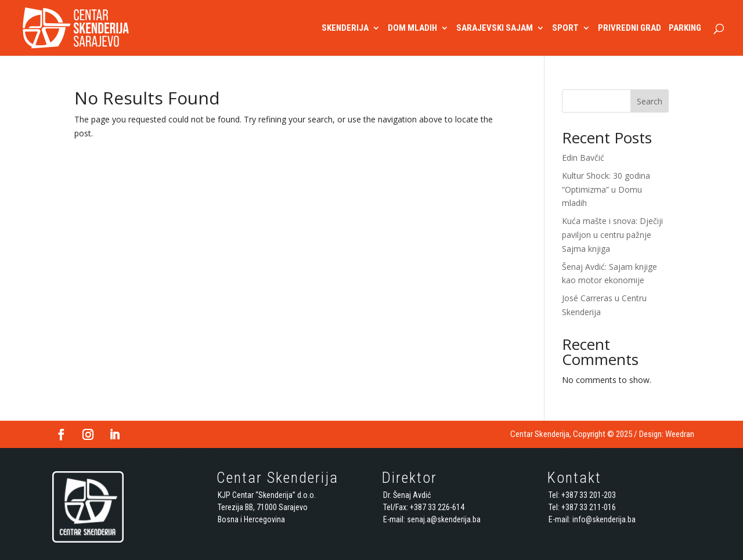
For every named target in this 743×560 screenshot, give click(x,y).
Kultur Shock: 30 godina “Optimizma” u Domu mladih (606, 189)
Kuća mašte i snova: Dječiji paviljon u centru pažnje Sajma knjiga (612, 235)
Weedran (680, 434)
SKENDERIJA (345, 28)
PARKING (685, 28)
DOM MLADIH (412, 28)
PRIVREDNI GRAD (630, 28)
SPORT (565, 28)
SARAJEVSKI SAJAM (495, 28)
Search (650, 101)
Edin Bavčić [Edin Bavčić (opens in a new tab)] (583, 158)
